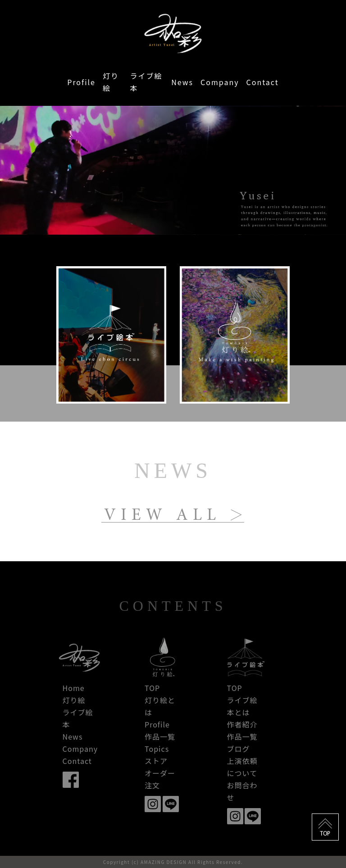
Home (74, 688)
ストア (156, 761)
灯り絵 (111, 82)
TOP (152, 688)
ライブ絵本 (146, 82)
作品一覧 (160, 736)
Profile (81, 82)
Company (220, 82)
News (182, 82)
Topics (157, 749)
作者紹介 (242, 724)
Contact (263, 82)
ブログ (239, 749)
